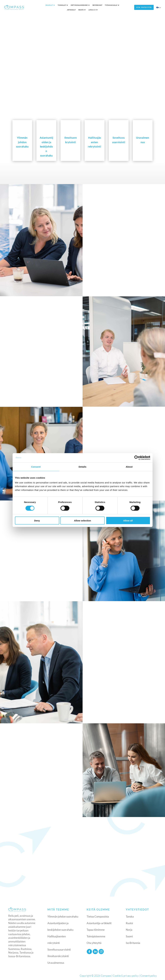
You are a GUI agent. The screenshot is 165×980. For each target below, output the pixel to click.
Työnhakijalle (100, 5)
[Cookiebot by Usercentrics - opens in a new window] (137, 458)
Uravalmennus (56, 962)
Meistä (125, 5)
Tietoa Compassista (98, 916)
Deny (37, 521)
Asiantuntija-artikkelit (99, 923)
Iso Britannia (133, 942)
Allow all (128, 521)
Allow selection (82, 521)
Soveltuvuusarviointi (59, 949)
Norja (129, 929)
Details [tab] (83, 467)
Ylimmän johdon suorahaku (63, 916)
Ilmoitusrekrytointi (58, 956)
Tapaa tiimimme (96, 929)
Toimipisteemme (96, 936)
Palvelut (38, 5)
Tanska (130, 916)
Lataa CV (81, 9)
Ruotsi (129, 923)
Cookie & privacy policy (126, 975)
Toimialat (51, 5)
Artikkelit (116, 5)
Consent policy (149, 975)
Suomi (129, 936)
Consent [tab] (36, 467)
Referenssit (87, 5)
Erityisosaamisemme (68, 5)
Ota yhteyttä (145, 7)
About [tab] (129, 467)
